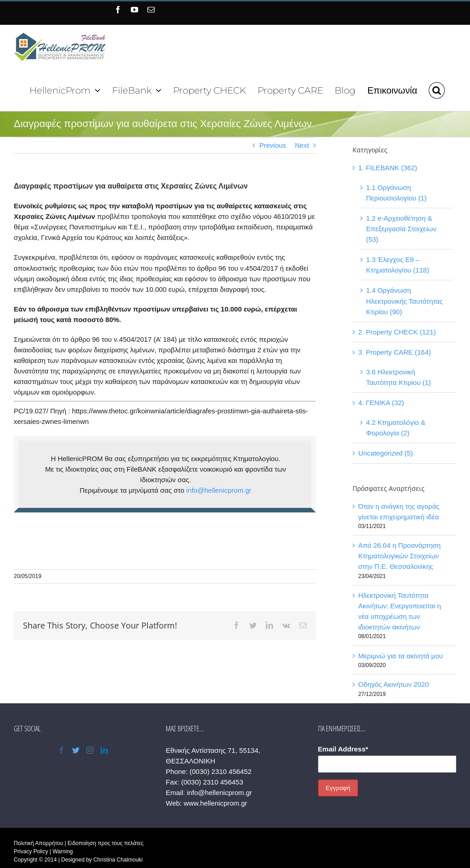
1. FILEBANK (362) (385, 168)
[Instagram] (90, 750)
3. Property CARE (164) (392, 352)
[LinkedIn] (104, 750)
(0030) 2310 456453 (211, 782)
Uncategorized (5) (383, 453)
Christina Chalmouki (118, 860)
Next (299, 145)
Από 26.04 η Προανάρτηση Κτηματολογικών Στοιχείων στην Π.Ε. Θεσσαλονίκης (397, 556)
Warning (62, 851)
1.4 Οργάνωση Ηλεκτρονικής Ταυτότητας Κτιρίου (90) (401, 301)
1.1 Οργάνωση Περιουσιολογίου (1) (393, 193)
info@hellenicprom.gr (217, 490)
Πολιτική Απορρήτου (38, 843)
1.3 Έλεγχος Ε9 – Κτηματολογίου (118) (395, 265)
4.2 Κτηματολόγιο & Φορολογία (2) (393, 428)
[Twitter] (75, 750)
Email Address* (341, 749)
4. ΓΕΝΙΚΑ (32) (378, 403)
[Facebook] (61, 750)
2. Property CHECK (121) (394, 332)
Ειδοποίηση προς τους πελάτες (105, 843)
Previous (269, 145)
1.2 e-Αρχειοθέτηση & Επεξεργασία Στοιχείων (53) (398, 229)
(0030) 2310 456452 (219, 771)
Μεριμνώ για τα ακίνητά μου (397, 656)
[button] (433, 89)
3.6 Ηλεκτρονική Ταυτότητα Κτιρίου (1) (395, 377)
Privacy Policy (31, 851)
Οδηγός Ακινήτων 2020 (391, 684)
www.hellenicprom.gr (214, 803)
